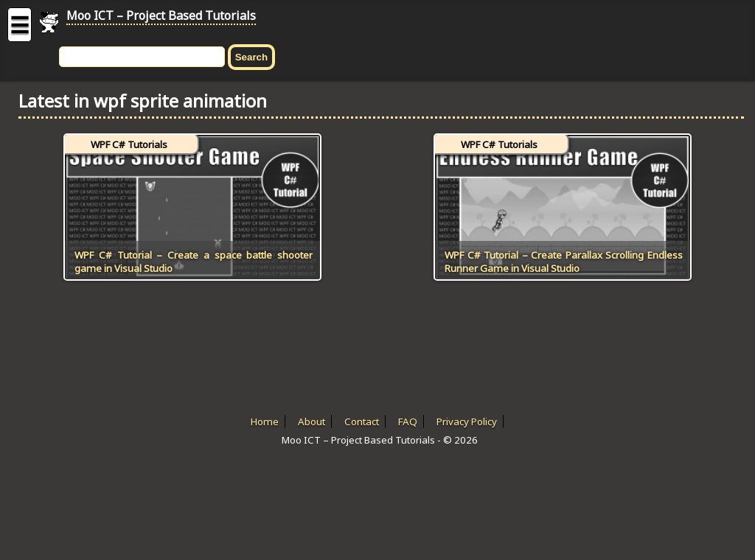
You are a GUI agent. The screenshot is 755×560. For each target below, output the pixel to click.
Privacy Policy (467, 421)
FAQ (408, 421)
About (312, 421)
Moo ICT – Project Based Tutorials (161, 15)
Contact (362, 421)
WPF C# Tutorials (129, 144)
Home (265, 421)
